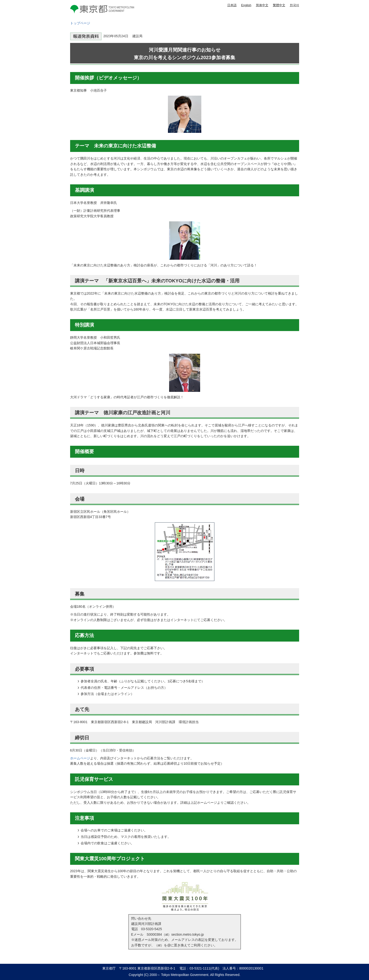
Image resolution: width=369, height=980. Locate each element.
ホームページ (80, 758)
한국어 (294, 5)
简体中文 (262, 5)
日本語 (232, 5)
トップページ (80, 23)
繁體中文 (279, 5)
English (246, 5)
